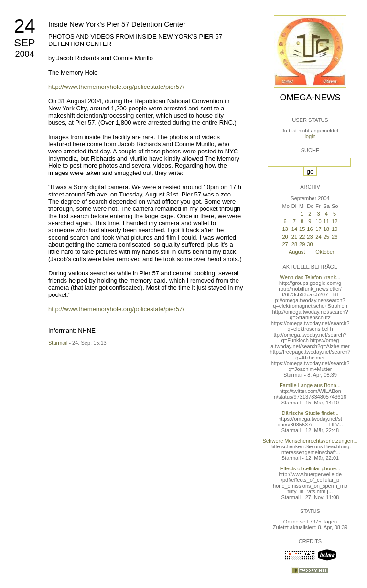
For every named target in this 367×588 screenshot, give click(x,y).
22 (302, 237)
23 (310, 237)
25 (326, 237)
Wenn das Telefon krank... (310, 277)
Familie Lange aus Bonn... (310, 385)
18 (326, 229)
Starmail (58, 343)
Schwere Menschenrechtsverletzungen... (310, 441)
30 (310, 244)
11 (326, 221)
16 (310, 229)
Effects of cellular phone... (310, 468)
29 (302, 244)
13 (285, 229)
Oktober (325, 252)
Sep (24, 43)
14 (294, 229)
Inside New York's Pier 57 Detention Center (117, 24)
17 (318, 229)
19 (335, 229)
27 (285, 244)
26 (335, 237)
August (297, 252)
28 (294, 244)
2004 (24, 54)
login (310, 136)
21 (294, 237)
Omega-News (310, 98)
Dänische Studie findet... (310, 413)
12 (335, 221)
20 (285, 237)
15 (302, 229)
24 (25, 26)
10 (318, 221)
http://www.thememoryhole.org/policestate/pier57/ (116, 87)
